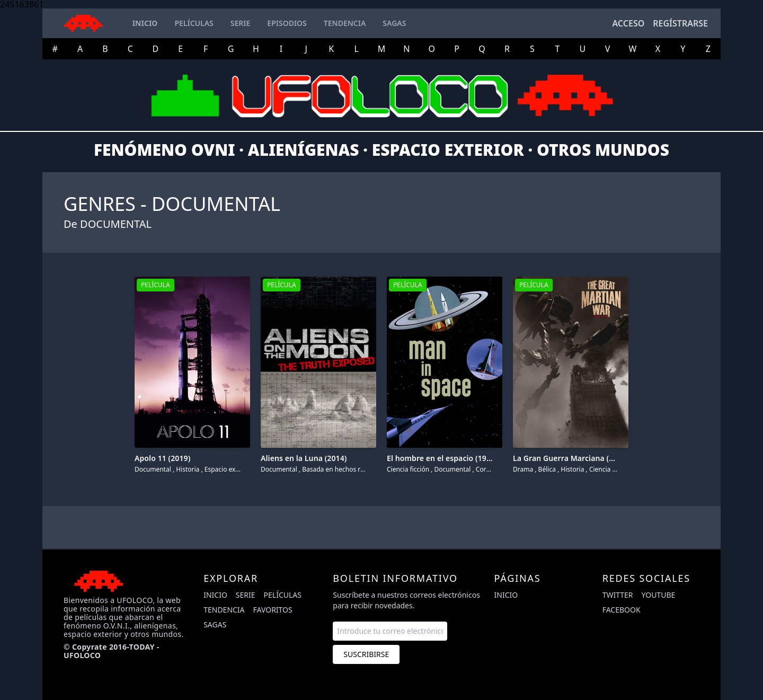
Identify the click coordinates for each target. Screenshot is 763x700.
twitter (618, 595)
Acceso (628, 23)
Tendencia (224, 610)
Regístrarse (680, 23)
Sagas (215, 624)
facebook (622, 610)
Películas (283, 595)
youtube (659, 595)
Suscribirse (366, 654)
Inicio (215, 595)
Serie (246, 595)
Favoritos (273, 610)
